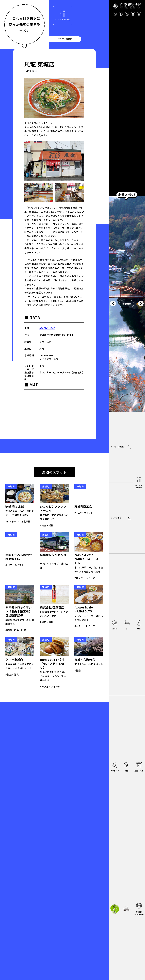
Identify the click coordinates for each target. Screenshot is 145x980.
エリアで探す (116, 518)
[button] (113, 304)
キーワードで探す (118, 447)
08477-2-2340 (47, 328)
